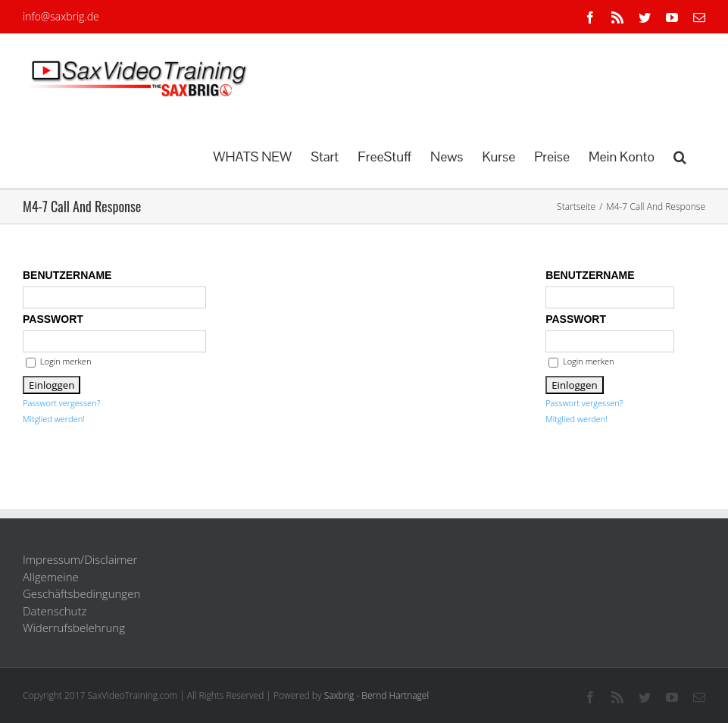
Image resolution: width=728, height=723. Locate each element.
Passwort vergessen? (61, 403)
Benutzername (67, 275)
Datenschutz (55, 611)
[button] (680, 155)
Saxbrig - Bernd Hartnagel (377, 695)
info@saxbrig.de (61, 16)
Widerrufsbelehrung (74, 628)
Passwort (53, 319)
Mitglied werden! (54, 419)
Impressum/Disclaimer (80, 559)
